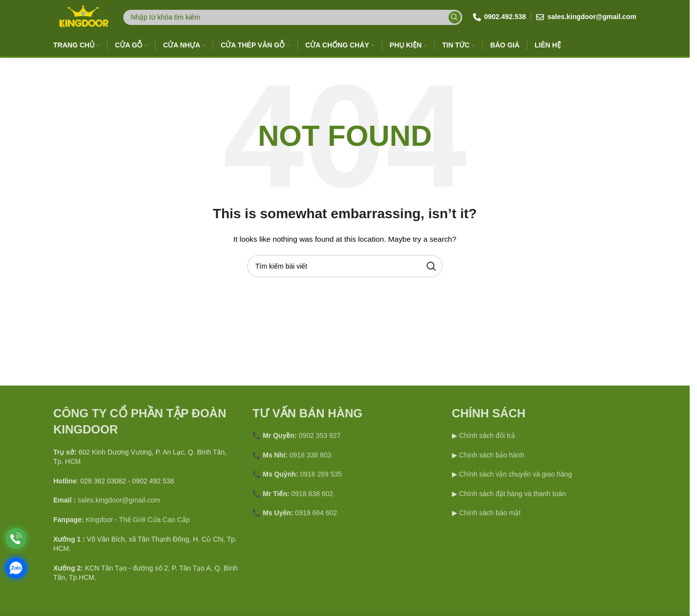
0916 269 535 (321, 474)
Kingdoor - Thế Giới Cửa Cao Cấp (138, 520)
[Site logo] (83, 17)
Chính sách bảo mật (490, 513)
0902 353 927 (320, 435)
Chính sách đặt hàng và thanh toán (513, 494)
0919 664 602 (316, 513)
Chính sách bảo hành (491, 455)
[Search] (292, 17)
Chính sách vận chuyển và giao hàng (516, 474)
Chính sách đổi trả (486, 435)
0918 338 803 (311, 455)
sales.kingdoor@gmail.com (119, 500)
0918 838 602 (313, 494)
